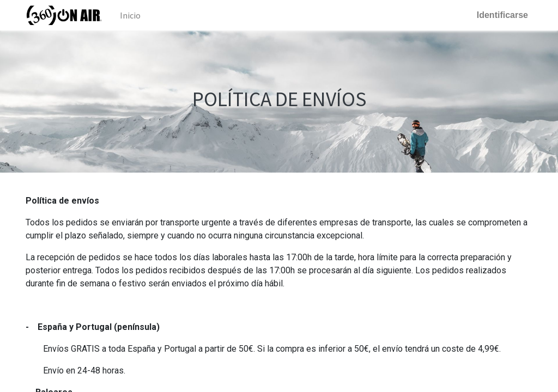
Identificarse (502, 15)
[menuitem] (130, 15)
